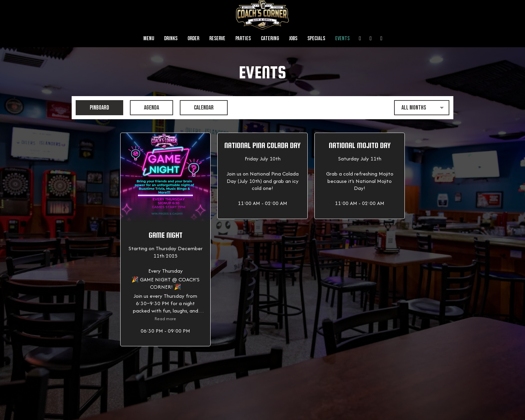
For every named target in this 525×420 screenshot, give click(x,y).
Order (193, 39)
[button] (165, 240)
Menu (149, 39)
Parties (243, 39)
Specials (316, 39)
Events (342, 39)
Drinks (171, 39)
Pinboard (92, 107)
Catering (270, 39)
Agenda (144, 107)
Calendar (197, 107)
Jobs (293, 39)
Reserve (217, 39)
